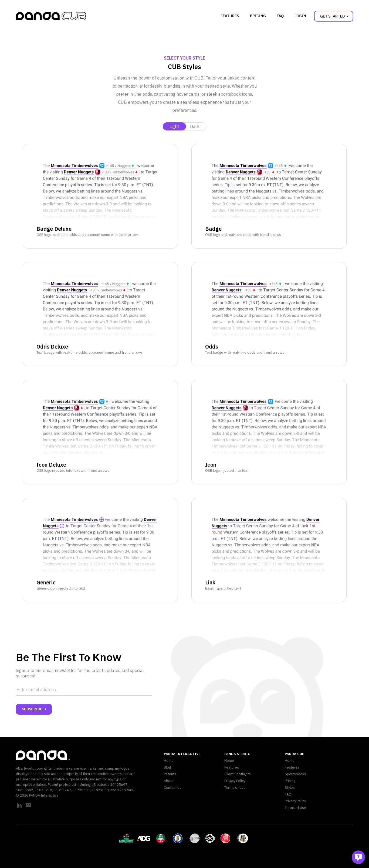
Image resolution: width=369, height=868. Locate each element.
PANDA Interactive (182, 754)
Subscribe (35, 709)
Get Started (335, 16)
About (169, 781)
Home (169, 761)
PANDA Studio (237, 754)
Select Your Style (184, 58)
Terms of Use (235, 788)
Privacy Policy (235, 781)
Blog (167, 767)
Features (230, 16)
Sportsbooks (295, 774)
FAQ (280, 16)
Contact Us (173, 788)
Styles (290, 788)
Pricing (258, 16)
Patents (170, 774)
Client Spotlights (238, 774)
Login (300, 16)
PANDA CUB (295, 754)
